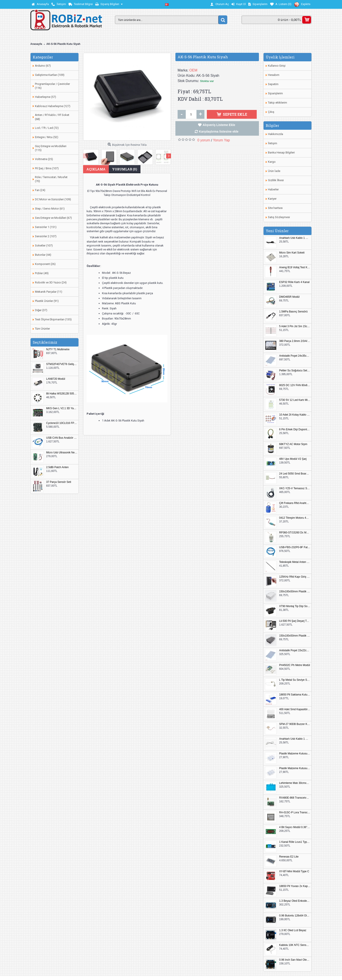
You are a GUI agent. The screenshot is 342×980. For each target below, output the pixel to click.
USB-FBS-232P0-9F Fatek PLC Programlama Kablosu (295, 547)
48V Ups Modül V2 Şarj (293, 459)
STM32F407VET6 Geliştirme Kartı (62, 364)
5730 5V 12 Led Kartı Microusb (295, 400)
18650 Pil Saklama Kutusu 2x (295, 695)
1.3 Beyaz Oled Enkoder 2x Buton (295, 901)
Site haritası (275, 208)
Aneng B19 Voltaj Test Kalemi (295, 267)
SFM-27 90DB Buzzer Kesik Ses (295, 724)
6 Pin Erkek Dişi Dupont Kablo (295, 430)
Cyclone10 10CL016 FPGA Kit (62, 423)
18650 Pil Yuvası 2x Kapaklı (295, 886)
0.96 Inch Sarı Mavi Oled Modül (295, 960)
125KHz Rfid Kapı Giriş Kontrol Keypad (295, 577)
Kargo (272, 162)
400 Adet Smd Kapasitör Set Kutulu (295, 709)
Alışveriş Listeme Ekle (219, 125)
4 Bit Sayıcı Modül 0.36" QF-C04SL (295, 827)
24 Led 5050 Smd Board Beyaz (295, 474)
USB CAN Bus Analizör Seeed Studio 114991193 (62, 438)
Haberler (273, 189)
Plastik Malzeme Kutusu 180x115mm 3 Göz (295, 768)
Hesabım (274, 75)
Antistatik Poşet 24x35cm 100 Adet (295, 356)
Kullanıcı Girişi (277, 66)
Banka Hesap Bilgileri (281, 152)
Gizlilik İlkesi (276, 180)
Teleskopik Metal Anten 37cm (295, 562)
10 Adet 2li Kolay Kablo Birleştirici (295, 415)
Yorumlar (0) (125, 169)
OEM (193, 70)
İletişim (273, 143)
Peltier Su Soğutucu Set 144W (295, 371)
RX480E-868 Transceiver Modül (295, 798)
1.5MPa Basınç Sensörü (293, 312)
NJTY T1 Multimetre (58, 349)
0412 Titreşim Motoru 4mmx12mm (295, 518)
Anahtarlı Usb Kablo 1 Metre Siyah (295, 238)
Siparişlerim (275, 93)
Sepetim (273, 84)
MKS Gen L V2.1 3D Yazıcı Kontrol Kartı (62, 408)
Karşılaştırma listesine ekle (219, 131)
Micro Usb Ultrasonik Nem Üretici (62, 453)
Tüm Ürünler (42, 329)
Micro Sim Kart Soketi (292, 253)
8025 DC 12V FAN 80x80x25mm (295, 385)
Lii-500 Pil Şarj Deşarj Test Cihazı (295, 621)
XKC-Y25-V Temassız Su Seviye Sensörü (295, 488)
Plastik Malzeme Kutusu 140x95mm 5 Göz (295, 754)
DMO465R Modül (289, 297)
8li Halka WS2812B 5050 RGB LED (62, 394)
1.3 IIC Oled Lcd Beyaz (293, 930)
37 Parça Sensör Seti (59, 482)
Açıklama (96, 169)
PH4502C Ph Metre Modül (295, 665)
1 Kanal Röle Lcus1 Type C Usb (295, 842)
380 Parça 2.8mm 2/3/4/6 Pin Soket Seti (295, 341)
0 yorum (204, 140)
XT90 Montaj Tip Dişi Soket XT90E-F (295, 606)
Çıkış (271, 112)
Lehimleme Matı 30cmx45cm (295, 783)
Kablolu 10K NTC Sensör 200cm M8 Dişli (295, 945)
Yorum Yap (221, 140)
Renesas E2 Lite (289, 857)
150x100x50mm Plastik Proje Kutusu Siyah (295, 636)
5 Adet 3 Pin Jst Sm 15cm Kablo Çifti (295, 326)
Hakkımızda (276, 134)
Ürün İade (274, 171)
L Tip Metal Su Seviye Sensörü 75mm (295, 680)
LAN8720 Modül (56, 379)
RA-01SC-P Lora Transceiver (295, 813)
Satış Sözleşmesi (279, 217)
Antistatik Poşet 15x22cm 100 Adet (295, 651)
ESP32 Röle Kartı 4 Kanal (294, 282)
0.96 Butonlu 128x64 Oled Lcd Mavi (295, 916)
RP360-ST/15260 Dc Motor (295, 533)
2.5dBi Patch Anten (57, 467)
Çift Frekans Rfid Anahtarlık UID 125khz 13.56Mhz (295, 503)
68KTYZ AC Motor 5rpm (293, 444)
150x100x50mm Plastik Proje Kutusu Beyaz (295, 592)
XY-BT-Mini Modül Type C (294, 871)
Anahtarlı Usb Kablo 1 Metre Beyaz (295, 739)
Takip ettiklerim (277, 103)
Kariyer (272, 199)
